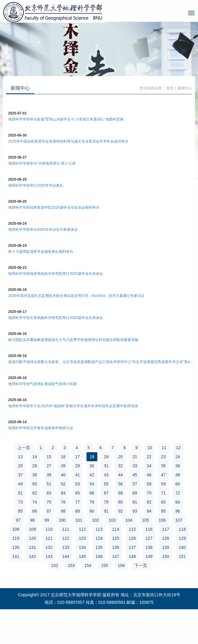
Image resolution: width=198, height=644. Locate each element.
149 (149, 556)
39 (49, 475)
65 (78, 493)
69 (135, 493)
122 (66, 538)
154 (88, 565)
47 (163, 475)
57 (135, 484)
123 (82, 538)
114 (116, 529)
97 (18, 520)
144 (66, 556)
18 (92, 457)
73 (20, 502)
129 (182, 538)
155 (104, 565)
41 (78, 475)
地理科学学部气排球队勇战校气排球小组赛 (42, 384)
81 (135, 502)
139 (166, 547)
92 (121, 511)
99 (47, 520)
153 (71, 565)
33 (135, 466)
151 (182, 556)
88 (63, 511)
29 (78, 466)
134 (82, 547)
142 (32, 556)
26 (35, 466)
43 (106, 475)
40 (63, 475)
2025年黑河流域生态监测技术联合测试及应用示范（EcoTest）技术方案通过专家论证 (76, 296)
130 (16, 547)
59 (163, 484)
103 (112, 520)
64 (63, 493)
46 (149, 475)
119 (16, 538)
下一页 (141, 565)
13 (20, 457)
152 (54, 565)
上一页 (24, 448)
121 (49, 538)
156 (121, 565)
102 (95, 520)
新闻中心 (185, 88)
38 (35, 475)
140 (182, 547)
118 (182, 529)
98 (33, 520)
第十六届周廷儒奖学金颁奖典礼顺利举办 (41, 252)
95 (163, 511)
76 (63, 502)
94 (149, 511)
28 (63, 466)
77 (78, 502)
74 (35, 502)
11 (164, 448)
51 (49, 484)
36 (178, 466)
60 (178, 484)
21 (135, 457)
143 (49, 556)
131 (32, 547)
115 (132, 529)
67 (106, 493)
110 (49, 529)
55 (106, 484)
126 (132, 538)
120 (32, 538)
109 (32, 529)
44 (121, 475)
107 (179, 520)
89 (78, 511)
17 (78, 457)
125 (116, 538)
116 (149, 529)
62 (35, 493)
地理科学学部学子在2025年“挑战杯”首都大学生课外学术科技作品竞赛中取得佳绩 (73, 406)
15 (49, 457)
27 (49, 466)
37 (20, 475)
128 (166, 538)
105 (145, 520)
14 (35, 457)
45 (135, 475)
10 (150, 448)
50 (35, 484)
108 (16, 529)
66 (92, 493)
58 (149, 484)
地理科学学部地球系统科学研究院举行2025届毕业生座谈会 (56, 274)
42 (92, 475)
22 (149, 457)
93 (135, 511)
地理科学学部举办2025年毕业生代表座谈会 (43, 230)
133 (66, 547)
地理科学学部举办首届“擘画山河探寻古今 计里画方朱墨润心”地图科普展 (66, 119)
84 (178, 502)
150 (166, 556)
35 (163, 466)
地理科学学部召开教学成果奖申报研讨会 (41, 428)
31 (106, 466)
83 (163, 502)
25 (20, 466)
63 (49, 493)
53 (78, 484)
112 (82, 529)
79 (106, 502)
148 (132, 556)
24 (178, 457)
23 (163, 457)
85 (20, 511)
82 (149, 502)
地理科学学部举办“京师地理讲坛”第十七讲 (42, 163)
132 (49, 547)
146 (99, 556)
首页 (170, 88)
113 (99, 529)
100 (62, 520)
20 (121, 457)
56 (121, 484)
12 (178, 448)
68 (121, 493)
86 (35, 511)
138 (149, 547)
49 (20, 484)
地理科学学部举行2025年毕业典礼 (36, 185)
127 (149, 538)
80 (121, 502)
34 (149, 466)
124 (99, 538)
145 (82, 556)
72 (178, 493)
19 (106, 457)
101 (79, 520)
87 (49, 511)
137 (132, 547)
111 (66, 529)
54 (92, 484)
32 (121, 466)
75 (49, 502)
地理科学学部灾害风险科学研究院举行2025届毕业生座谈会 (56, 318)
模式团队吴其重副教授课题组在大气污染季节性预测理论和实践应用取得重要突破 (73, 340)
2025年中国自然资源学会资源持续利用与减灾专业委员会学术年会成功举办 (68, 141)
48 (178, 475)
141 (16, 556)
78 (92, 502)
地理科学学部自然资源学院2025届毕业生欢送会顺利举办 (54, 208)
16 (63, 457)
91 (106, 511)
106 (162, 520)
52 (63, 484)
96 (178, 511)
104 (129, 520)
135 (99, 547)
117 (166, 529)
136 (116, 547)
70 (149, 493)
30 (92, 466)
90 (92, 511)
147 (116, 556)
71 (163, 493)
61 (20, 493)
